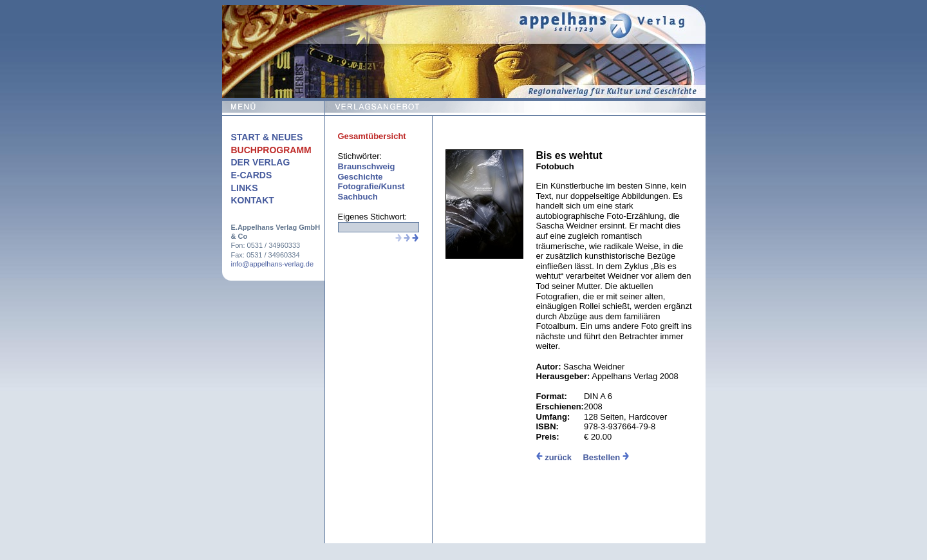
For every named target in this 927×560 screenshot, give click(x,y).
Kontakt (253, 200)
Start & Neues (267, 137)
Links (245, 188)
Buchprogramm (271, 150)
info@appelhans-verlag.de (273, 264)
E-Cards (252, 175)
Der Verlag (261, 162)
